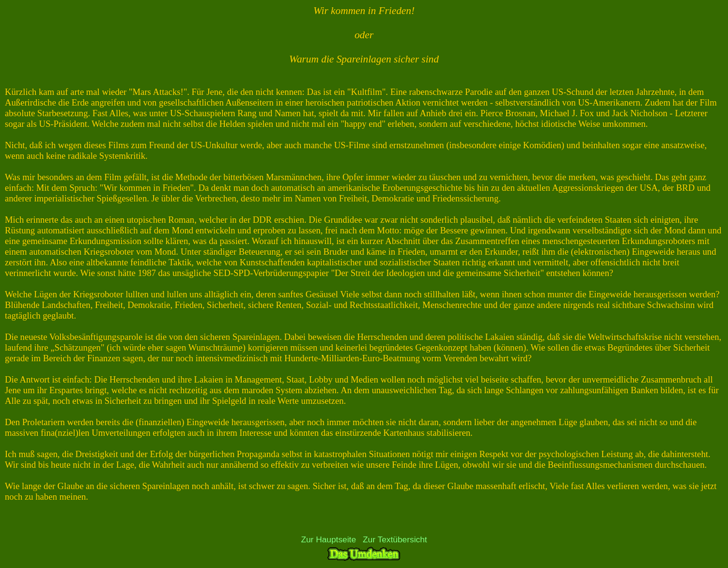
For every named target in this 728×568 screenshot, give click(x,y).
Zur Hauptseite (328, 539)
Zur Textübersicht (395, 539)
